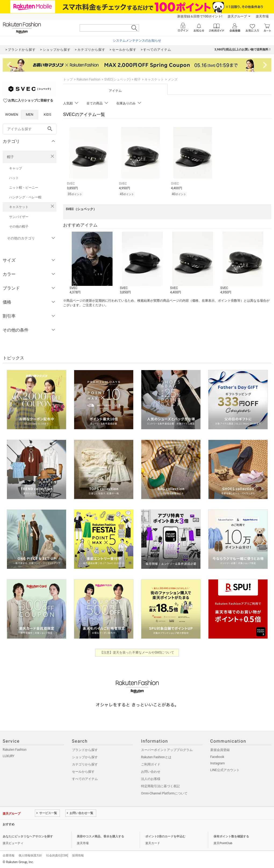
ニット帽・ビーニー (24, 188)
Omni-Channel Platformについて (164, 793)
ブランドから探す (85, 750)
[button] (92, 263)
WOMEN (12, 114)
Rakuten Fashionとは (156, 757)
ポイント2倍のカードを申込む (165, 836)
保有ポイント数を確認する (231, 836)
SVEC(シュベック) (117, 79)
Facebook (217, 757)
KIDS (48, 114)
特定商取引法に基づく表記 (160, 786)
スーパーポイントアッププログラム (167, 750)
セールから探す (83, 772)
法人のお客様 (151, 779)
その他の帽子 (19, 227)
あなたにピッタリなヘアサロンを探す (28, 836)
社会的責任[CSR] (57, 856)
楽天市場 (262, 16)
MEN (30, 114)
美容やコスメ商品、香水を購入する (100, 836)
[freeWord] (30, 129)
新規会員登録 (220, 750)
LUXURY (9, 756)
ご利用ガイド (151, 764)
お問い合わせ (151, 772)
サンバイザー (19, 217)
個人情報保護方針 (30, 856)
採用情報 (78, 856)
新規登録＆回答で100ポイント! (200, 16)
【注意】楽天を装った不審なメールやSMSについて (137, 652)
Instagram (218, 763)
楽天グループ (237, 16)
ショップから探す (85, 757)
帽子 (10, 157)
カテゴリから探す (85, 764)
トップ (68, 79)
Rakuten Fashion (89, 79)
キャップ (16, 168)
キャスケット (19, 207)
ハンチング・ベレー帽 (25, 197)
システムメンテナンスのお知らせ (137, 41)
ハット (14, 178)
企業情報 (9, 856)
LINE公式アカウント (225, 770)
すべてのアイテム (85, 779)
